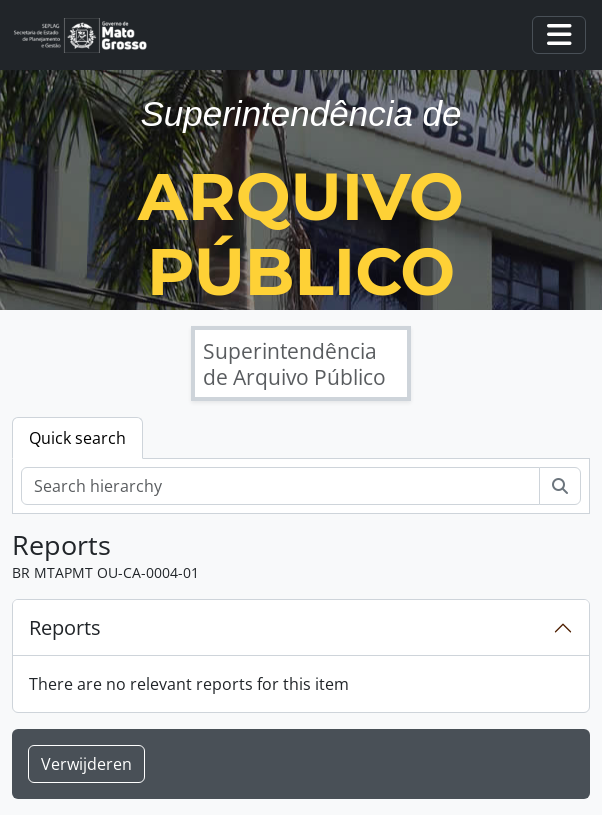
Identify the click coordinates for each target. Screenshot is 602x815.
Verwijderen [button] (86, 764)
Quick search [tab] (77, 438)
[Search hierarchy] (280, 486)
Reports (65, 627)
